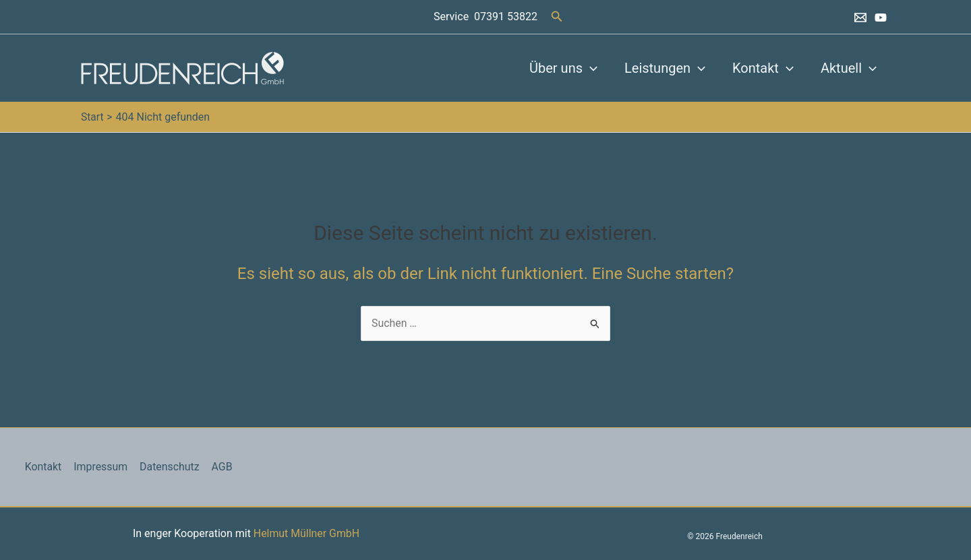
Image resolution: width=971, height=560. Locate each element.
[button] (557, 17)
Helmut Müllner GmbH (306, 533)
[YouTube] (881, 18)
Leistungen (665, 68)
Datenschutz (167, 467)
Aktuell (849, 68)
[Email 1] (860, 18)
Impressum (99, 467)
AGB (218, 467)
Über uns (563, 68)
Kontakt (763, 68)
